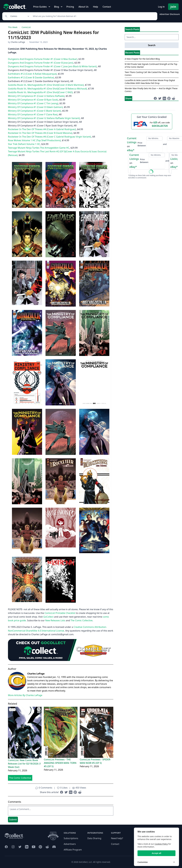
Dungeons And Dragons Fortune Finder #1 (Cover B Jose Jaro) (41, 63)
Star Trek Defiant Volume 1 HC (24, 144)
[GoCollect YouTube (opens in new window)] (34, 847)
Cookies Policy (161, 844)
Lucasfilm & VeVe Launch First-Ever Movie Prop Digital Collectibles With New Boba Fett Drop (150, 82)
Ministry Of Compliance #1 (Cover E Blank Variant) (34, 111)
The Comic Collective (82, 620)
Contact (107, 7)
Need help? (117, 838)
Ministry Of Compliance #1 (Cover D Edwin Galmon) (35, 107)
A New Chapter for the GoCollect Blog (142, 59)
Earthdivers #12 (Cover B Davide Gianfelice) (31, 77)
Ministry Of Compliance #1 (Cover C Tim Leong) (33, 103)
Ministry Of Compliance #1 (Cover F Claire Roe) (33, 114)
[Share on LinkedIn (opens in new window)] (71, 792)
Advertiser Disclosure (170, 14)
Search (152, 45)
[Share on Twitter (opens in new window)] (66, 792)
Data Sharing (94, 838)
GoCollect (48, 617)
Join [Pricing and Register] (173, 7)
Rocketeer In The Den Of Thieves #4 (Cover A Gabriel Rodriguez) (42, 129)
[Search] (93, 16)
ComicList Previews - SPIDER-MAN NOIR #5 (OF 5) (95, 761)
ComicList (26, 27)
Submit (13, 820)
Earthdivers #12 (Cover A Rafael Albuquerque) (32, 74)
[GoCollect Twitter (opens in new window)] (20, 847)
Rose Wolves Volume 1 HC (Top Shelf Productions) (34, 140)
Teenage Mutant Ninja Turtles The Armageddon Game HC (39, 148)
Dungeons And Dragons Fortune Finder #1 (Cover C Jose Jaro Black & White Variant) (52, 66)
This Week (13, 27)
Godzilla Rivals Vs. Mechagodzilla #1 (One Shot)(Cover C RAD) (40, 92)
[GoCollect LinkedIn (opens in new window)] (27, 847)
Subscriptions (71, 838)
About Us (83, 7)
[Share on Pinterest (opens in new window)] (75, 792)
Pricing (70, 7)
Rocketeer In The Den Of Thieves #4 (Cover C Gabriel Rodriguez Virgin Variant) (49, 137)
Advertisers (70, 844)
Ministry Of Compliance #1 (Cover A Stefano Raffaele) (36, 96)
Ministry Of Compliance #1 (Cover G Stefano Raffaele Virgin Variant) (44, 118)
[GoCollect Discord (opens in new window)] (54, 847)
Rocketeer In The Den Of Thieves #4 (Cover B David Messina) (40, 133)
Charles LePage (18, 42)
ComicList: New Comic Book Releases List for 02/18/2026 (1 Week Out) (24, 764)
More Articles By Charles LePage (25, 695)
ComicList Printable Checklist (60, 613)
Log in (161, 7)
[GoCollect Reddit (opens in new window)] (47, 847)
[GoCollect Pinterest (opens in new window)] (40, 847)
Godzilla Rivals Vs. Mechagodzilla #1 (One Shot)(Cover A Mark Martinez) (46, 85)
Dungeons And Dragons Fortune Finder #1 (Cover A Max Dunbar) (43, 59)
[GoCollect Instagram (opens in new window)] (13, 847)
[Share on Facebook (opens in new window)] (62, 792)
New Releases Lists (55, 620)
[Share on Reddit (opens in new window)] (80, 792)
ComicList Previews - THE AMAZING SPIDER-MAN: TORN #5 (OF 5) (60, 763)
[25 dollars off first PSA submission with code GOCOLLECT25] (152, 124)
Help (95, 7)
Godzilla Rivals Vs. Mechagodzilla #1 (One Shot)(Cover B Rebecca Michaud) (47, 89)
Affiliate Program (73, 850)
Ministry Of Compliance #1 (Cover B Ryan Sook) (33, 100)
